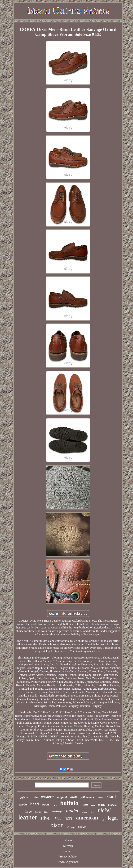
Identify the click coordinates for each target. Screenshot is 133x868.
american (87, 818)
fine (46, 812)
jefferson (25, 797)
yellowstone (88, 797)
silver (46, 818)
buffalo (69, 803)
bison (57, 825)
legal (113, 818)
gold (93, 805)
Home (68, 840)
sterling (71, 827)
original (62, 797)
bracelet (113, 805)
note (68, 818)
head (35, 804)
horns (38, 812)
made (23, 804)
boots (46, 804)
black (101, 805)
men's (85, 812)
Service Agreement (68, 862)
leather (28, 817)
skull (111, 796)
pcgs (92, 812)
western (47, 797)
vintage (57, 811)
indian (101, 798)
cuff (103, 820)
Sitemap (68, 846)
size (74, 796)
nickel (104, 810)
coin (35, 797)
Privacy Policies (68, 857)
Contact (68, 851)
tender (73, 810)
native (82, 827)
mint (85, 804)
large (29, 812)
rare (55, 805)
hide (58, 819)
